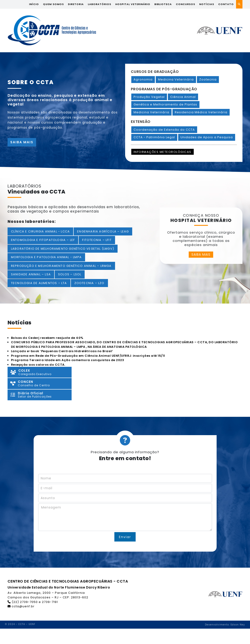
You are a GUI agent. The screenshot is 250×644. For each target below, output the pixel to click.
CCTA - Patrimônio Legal (154, 137)
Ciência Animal (183, 97)
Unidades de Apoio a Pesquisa (207, 137)
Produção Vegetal (149, 97)
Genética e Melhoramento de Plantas (165, 104)
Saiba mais (22, 142)
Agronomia (143, 79)
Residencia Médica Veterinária (201, 112)
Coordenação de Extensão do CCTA (164, 130)
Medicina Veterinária (176, 79)
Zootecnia (208, 79)
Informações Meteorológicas (163, 152)
